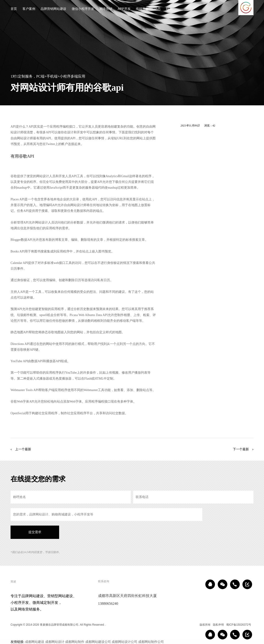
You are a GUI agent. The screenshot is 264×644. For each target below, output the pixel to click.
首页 (14, 9)
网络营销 (106, 9)
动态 (157, 9)
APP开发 (124, 9)
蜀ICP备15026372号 (239, 625)
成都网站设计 (55, 642)
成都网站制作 (75, 642)
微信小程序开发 (83, 9)
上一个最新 (23, 449)
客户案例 (29, 9)
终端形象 (142, 9)
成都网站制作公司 (151, 642)
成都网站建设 (35, 642)
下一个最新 (241, 449)
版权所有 (205, 625)
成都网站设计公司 (124, 642)
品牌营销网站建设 (53, 9)
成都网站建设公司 (98, 642)
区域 (194, 625)
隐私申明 (218, 625)
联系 (169, 9)
